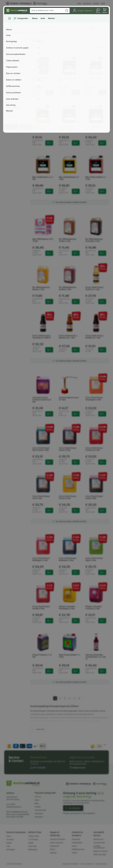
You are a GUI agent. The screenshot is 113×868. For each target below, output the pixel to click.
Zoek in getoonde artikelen (12, 61)
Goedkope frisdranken (58, 839)
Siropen (53, 849)
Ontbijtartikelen (77, 843)
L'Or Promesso (33, 839)
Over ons (38, 797)
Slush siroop (8, 45)
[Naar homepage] (10, 18)
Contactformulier (40, 810)
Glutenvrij (12, 94)
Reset (26, 127)
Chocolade (10, 839)
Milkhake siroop (10, 51)
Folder (103, 3)
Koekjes (9, 843)
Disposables (76, 839)
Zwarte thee (32, 846)
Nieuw (35, 18)
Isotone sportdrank (56, 843)
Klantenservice (38, 757)
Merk (9, 85)
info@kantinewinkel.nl (14, 807)
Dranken (28, 33)
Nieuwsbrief (87, 3)
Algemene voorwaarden (71, 864)
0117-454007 (11, 804)
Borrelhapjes (11, 849)
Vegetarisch (13, 112)
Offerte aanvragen (100, 854)
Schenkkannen (9, 54)
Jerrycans (8, 49)
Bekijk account (79, 768)
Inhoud (10, 99)
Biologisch (12, 90)
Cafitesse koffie (33, 836)
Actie (43, 18)
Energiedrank (55, 846)
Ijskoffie (31, 843)
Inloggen (81, 11)
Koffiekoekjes (33, 849)
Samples (96, 3)
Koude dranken (39, 33)
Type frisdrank (14, 108)
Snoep (9, 836)
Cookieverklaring (101, 864)
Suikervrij (12, 103)
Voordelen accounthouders (99, 847)
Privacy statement (87, 864)
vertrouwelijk (75, 813)
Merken (51, 18)
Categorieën (23, 18)
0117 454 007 (40, 768)
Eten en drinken (17, 33)
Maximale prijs (20, 74)
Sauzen (74, 846)
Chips (8, 846)
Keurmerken (39, 817)
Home (6, 33)
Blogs (79, 3)
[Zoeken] (67, 10)
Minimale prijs (8, 74)
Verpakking (12, 117)
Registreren (89, 11)
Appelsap (53, 853)
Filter (11, 127)
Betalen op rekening (100, 851)
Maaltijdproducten (78, 849)
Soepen (74, 853)
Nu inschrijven (75, 808)
